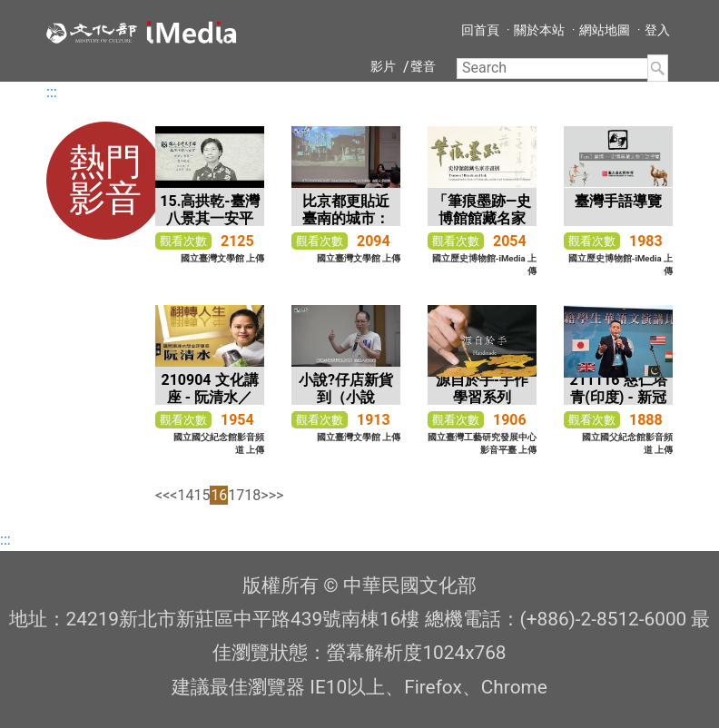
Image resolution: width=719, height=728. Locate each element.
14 (185, 495)
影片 (383, 66)
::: (52, 92)
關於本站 (539, 30)
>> (276, 495)
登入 (657, 30)
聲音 (423, 66)
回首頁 (480, 30)
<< (163, 495)
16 (219, 495)
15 (202, 495)
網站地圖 (605, 30)
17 (236, 495)
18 (252, 495)
